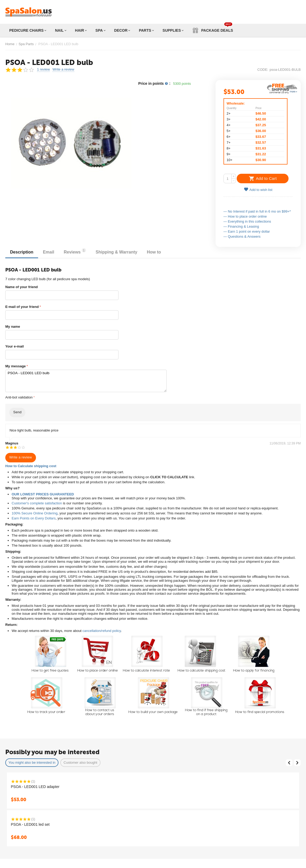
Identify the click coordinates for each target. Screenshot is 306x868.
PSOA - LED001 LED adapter (35, 787)
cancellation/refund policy (102, 631)
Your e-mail (15, 346)
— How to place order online (245, 216)
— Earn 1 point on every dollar (247, 231)
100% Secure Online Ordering (35, 513)
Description (22, 252)
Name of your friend (22, 287)
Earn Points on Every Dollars (34, 518)
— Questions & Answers (242, 236)
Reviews (77, 251)
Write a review (63, 69)
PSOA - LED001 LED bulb (86, 381)
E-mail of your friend (22, 307)
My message (15, 366)
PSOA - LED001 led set (30, 824)
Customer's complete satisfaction (37, 503)
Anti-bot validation (19, 397)
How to (159, 252)
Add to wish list (258, 189)
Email (50, 252)
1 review (43, 69)
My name (13, 327)
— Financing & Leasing (241, 226)
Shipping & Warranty (120, 252)
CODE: (263, 70)
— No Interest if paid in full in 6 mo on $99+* (257, 211)
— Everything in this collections (247, 221)
